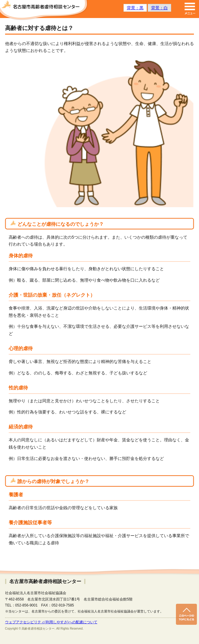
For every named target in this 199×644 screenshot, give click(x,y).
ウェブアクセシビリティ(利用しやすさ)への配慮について (51, 622)
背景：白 (159, 8)
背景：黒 (135, 8)
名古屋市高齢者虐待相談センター (44, 11)
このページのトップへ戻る (186, 614)
